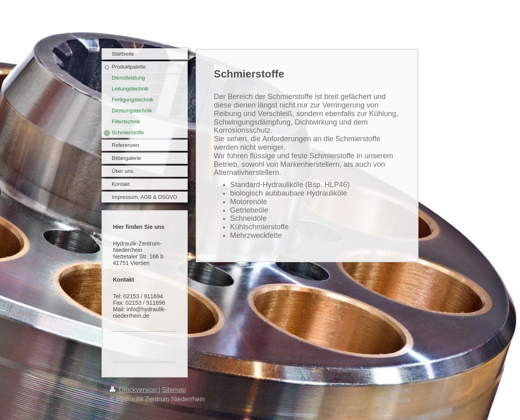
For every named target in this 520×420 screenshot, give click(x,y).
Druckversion (134, 390)
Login (402, 390)
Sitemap (174, 390)
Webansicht (393, 399)
